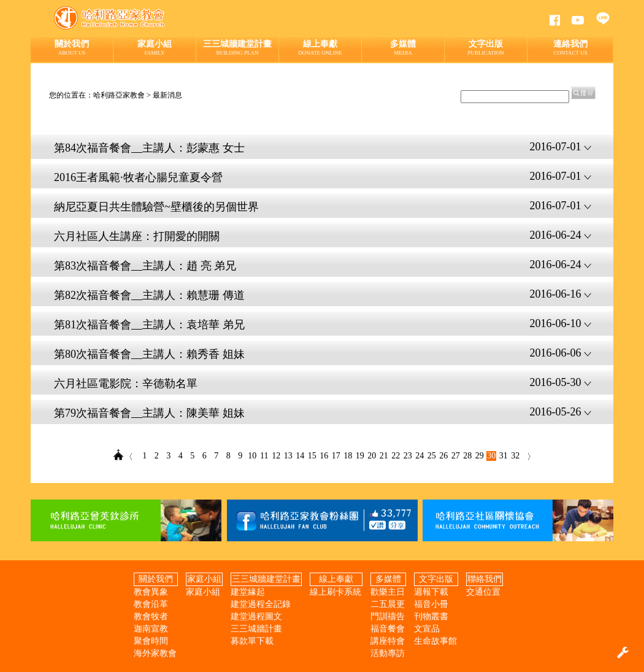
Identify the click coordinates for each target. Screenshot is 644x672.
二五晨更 (388, 604)
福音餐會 (388, 629)
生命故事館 (435, 641)
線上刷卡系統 (335, 592)
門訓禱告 (388, 616)
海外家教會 (155, 653)
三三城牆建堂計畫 (237, 48)
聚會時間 (151, 641)
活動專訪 (388, 653)
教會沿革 (151, 604)
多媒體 (403, 48)
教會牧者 (151, 616)
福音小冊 (431, 604)
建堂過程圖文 (256, 616)
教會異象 (151, 592)
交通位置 (483, 592)
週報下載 (431, 592)
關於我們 (72, 48)
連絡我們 (570, 48)
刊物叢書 (431, 616)
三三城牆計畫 (256, 629)
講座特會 (388, 641)
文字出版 (486, 48)
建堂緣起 (248, 592)
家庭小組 (155, 48)
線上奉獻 (320, 48)
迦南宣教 (151, 629)
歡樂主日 (388, 592)
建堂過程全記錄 (261, 604)
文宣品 (427, 629)
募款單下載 (252, 641)
